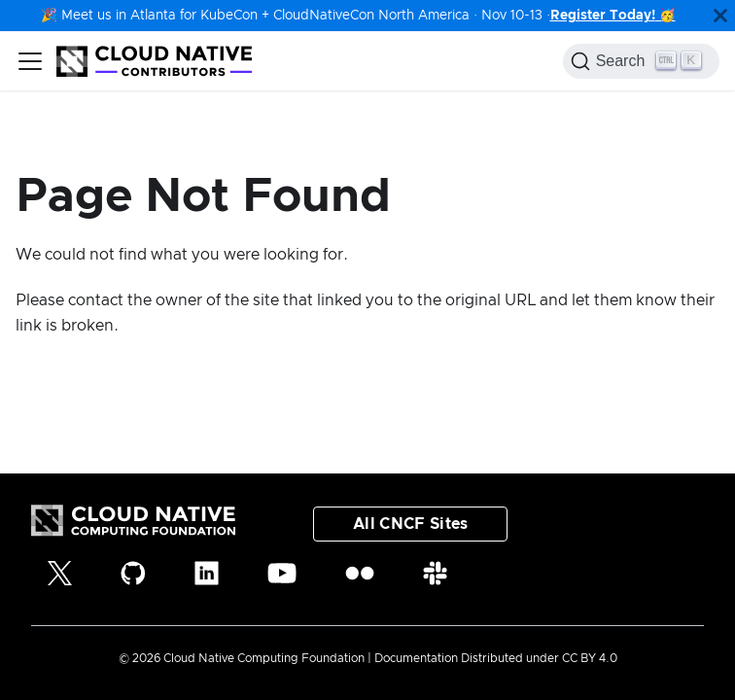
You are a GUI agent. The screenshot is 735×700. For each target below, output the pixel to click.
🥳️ (665, 16)
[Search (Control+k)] (641, 61)
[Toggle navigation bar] (30, 61)
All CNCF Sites (410, 524)
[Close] (720, 16)
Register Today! (603, 16)
